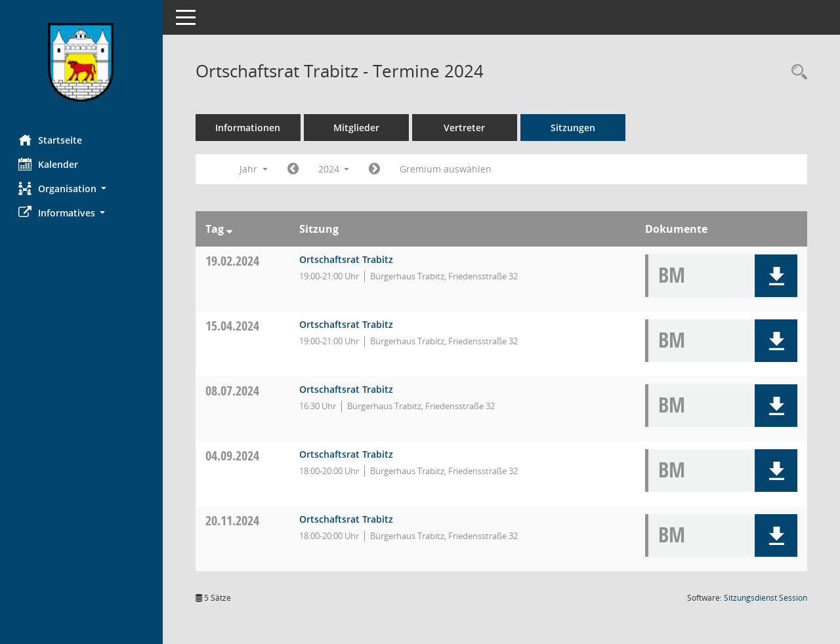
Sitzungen (574, 128)
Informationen (250, 128)
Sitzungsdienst (766, 598)
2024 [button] (335, 169)
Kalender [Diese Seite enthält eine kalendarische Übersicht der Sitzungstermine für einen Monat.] (50, 164)
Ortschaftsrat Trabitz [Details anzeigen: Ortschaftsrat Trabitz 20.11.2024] (347, 519)
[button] (82, 189)
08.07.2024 (234, 391)
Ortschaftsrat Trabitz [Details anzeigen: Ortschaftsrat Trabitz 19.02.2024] (347, 259)
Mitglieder (358, 128)
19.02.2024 (234, 261)
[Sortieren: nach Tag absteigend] (231, 229)
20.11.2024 (234, 520)
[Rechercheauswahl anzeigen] (796, 72)
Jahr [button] (255, 169)
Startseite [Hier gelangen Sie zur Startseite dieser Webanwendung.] (52, 140)
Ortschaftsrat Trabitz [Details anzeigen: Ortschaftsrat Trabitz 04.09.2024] (347, 454)
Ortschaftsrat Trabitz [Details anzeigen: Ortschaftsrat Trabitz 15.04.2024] (347, 324)
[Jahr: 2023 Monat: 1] (294, 169)
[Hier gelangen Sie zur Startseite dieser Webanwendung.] (82, 62)
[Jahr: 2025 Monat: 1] (376, 169)
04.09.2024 (234, 455)
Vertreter (466, 128)
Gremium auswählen (448, 169)
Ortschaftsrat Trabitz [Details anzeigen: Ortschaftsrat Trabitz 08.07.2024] (347, 389)
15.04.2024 (234, 326)
